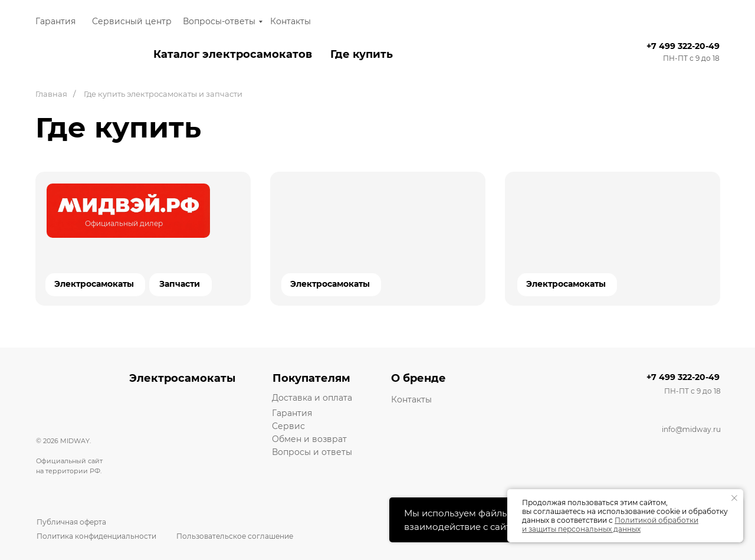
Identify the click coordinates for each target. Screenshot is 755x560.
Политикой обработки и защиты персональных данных (610, 525)
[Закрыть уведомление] (734, 498)
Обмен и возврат (309, 439)
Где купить (362, 54)
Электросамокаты (330, 284)
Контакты (290, 21)
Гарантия (55, 21)
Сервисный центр (132, 21)
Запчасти (180, 284)
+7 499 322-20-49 (683, 46)
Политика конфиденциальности (96, 536)
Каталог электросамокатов (233, 54)
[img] (128, 211)
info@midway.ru (691, 429)
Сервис (288, 426)
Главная (51, 94)
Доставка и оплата (312, 398)
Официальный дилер (124, 223)
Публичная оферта (71, 522)
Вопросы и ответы (312, 452)
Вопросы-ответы (219, 21)
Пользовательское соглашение (235, 536)
